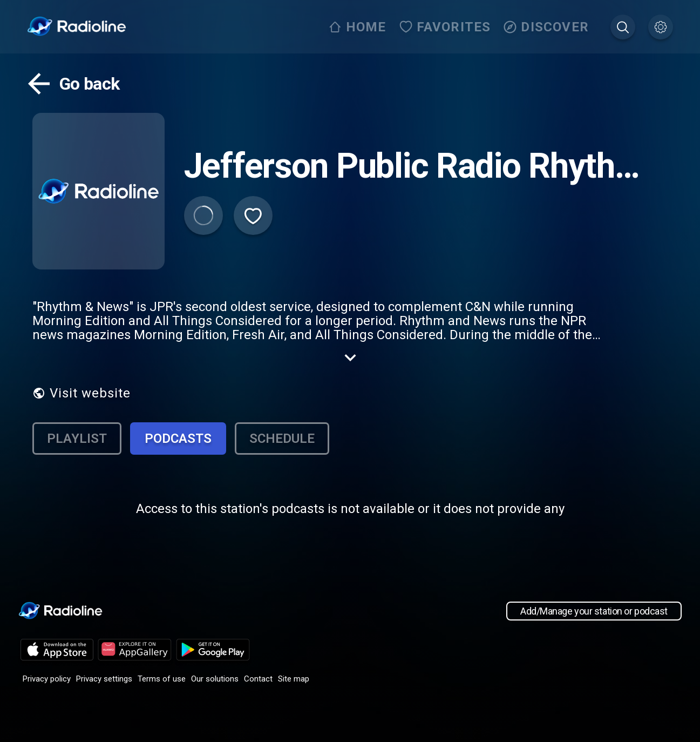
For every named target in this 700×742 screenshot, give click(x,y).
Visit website (81, 393)
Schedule (282, 439)
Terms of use (162, 679)
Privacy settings (104, 679)
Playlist (77, 439)
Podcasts (178, 439)
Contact (258, 679)
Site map (294, 679)
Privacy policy (47, 679)
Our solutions (215, 679)
